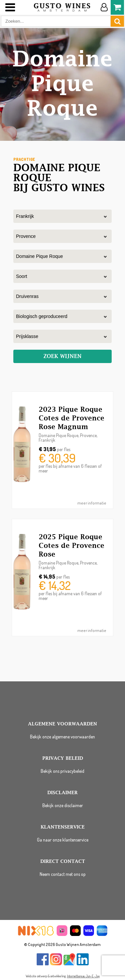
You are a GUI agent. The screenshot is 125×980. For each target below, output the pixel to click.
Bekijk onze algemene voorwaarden (62, 737)
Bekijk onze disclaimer (63, 805)
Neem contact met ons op (63, 874)
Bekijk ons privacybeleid (62, 771)
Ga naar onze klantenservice (63, 840)
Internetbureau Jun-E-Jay (83, 976)
